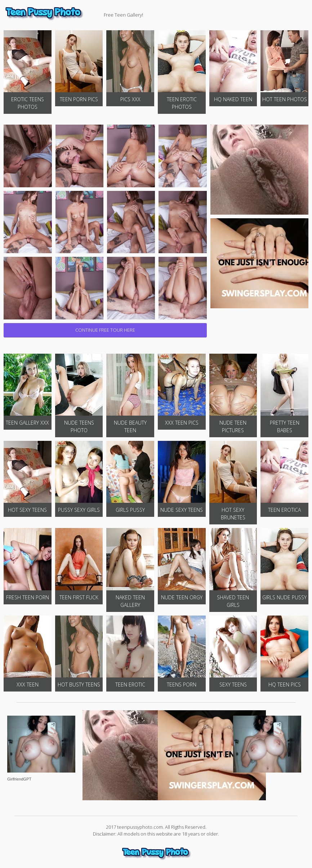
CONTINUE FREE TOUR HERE (105, 330)
